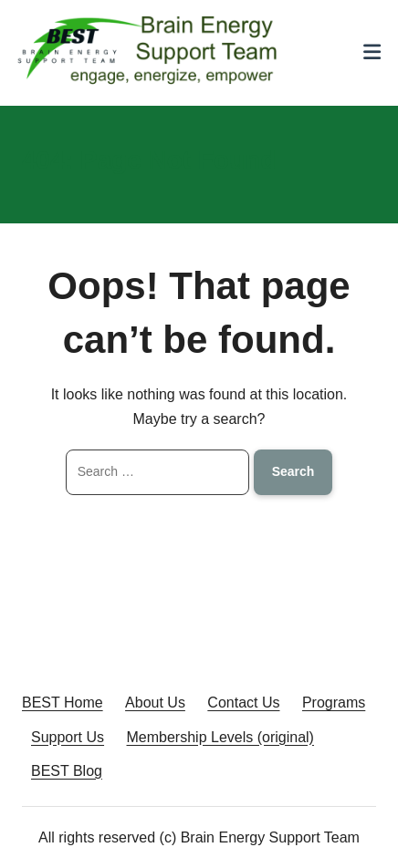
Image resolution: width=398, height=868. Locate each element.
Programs (334, 703)
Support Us (68, 737)
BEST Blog (67, 771)
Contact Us (243, 703)
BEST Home (63, 703)
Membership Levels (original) (220, 737)
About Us (155, 703)
